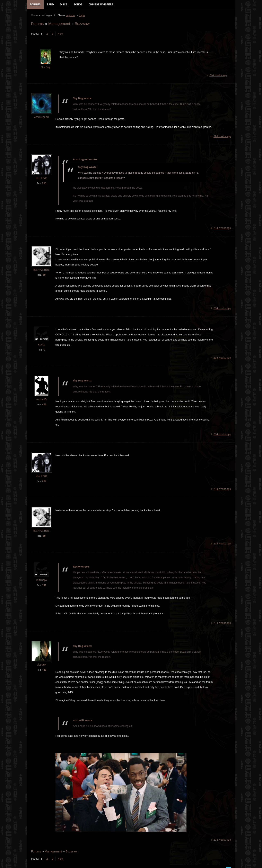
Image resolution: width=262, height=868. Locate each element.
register (71, 15)
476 (44, 405)
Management (59, 24)
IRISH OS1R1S (41, 270)
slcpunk (41, 660)
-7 (44, 350)
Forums (37, 24)
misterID (41, 400)
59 (44, 275)
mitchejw (41, 575)
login (82, 15)
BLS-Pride (41, 178)
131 (44, 580)
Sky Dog (46, 68)
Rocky (41, 345)
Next (60, 34)
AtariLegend (41, 117)
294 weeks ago (218, 75)
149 (44, 665)
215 (44, 183)
